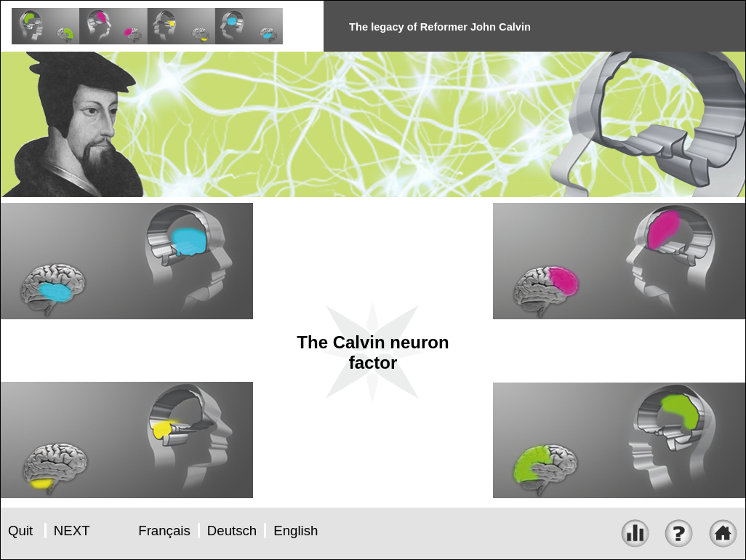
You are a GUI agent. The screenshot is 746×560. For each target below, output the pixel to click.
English (296, 531)
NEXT (72, 531)
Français (164, 531)
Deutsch (232, 531)
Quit (20, 531)
